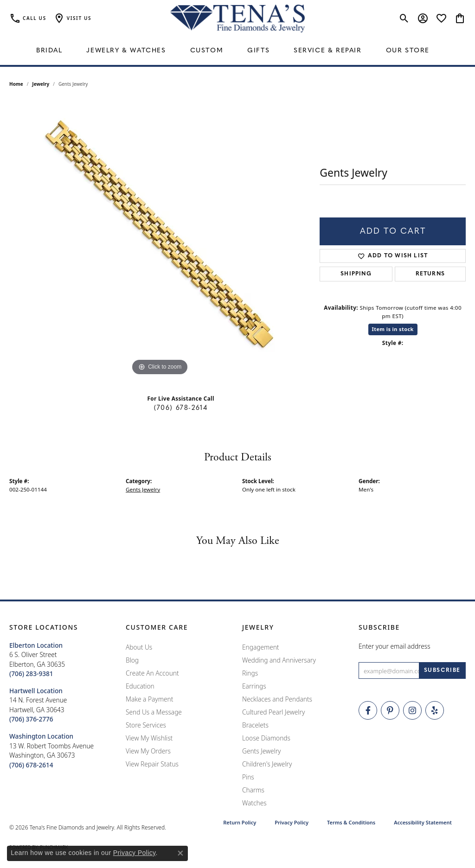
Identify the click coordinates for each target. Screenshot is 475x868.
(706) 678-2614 (181, 408)
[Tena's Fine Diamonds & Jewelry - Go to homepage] (237, 19)
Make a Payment (149, 699)
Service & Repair (328, 51)
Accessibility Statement (423, 822)
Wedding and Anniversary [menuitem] (279, 660)
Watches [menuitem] (254, 803)
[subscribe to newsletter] (442, 670)
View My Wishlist (149, 738)
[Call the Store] (31, 673)
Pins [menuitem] (248, 777)
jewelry (41, 84)
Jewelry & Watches (126, 51)
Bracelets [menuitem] (255, 725)
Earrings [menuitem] (254, 686)
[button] (72, 19)
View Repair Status (152, 764)
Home (16, 84)
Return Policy (240, 822)
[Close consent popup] (180, 853)
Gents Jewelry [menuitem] (261, 751)
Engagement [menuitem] (261, 647)
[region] (160, 239)
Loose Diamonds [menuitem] (266, 738)
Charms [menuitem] (253, 790)
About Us (139, 647)
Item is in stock (393, 329)
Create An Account (152, 673)
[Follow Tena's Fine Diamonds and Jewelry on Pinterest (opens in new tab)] (390, 710)
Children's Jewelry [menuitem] (267, 764)
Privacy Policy (292, 822)
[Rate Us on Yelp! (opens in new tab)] (435, 710)
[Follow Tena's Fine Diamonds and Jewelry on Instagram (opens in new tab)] (412, 710)
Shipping (356, 274)
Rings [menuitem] (250, 673)
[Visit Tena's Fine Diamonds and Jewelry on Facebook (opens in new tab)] (368, 710)
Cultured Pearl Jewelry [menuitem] (273, 712)
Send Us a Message (154, 712)
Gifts (258, 51)
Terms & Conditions (351, 822)
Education (140, 686)
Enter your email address (395, 646)
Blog (132, 660)
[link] (28, 19)
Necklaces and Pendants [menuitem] (277, 699)
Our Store (408, 51)
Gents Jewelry (143, 489)
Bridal (49, 51)
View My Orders (148, 751)
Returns (430, 274)
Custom (207, 51)
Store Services (146, 725)
